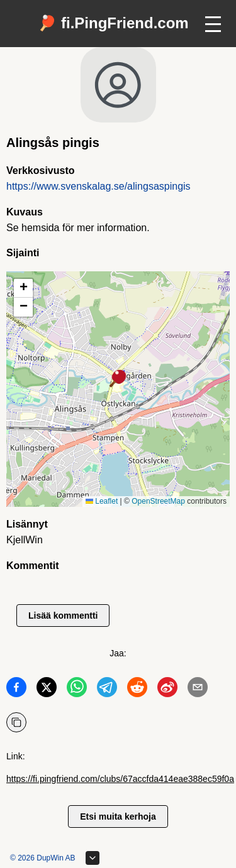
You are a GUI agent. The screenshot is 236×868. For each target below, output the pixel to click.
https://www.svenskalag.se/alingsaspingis (98, 186)
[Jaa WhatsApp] (77, 690)
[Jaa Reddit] (137, 690)
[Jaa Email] (198, 690)
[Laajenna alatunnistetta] (93, 858)
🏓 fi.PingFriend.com (113, 23)
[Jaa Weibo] (167, 690)
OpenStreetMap (158, 501)
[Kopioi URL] (16, 722)
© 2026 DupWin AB (43, 858)
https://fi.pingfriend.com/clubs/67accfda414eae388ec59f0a (120, 779)
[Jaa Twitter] (47, 690)
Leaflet (102, 501)
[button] (118, 379)
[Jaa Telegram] (107, 690)
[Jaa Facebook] (16, 690)
